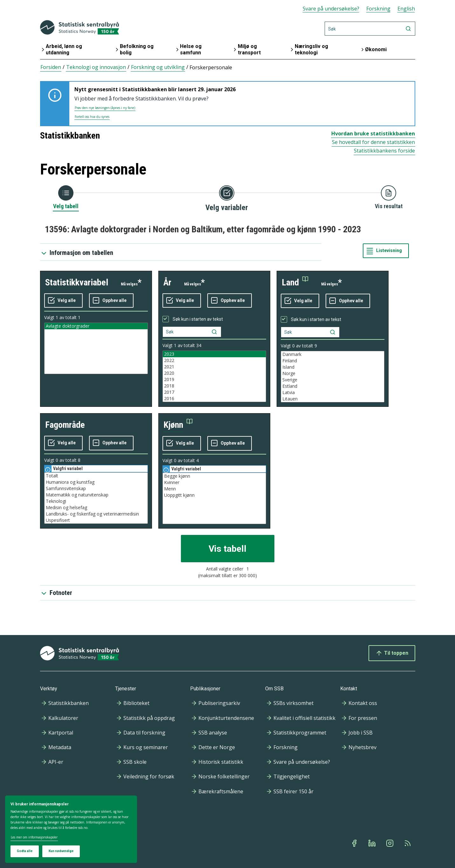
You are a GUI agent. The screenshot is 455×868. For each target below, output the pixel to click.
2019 (214, 379)
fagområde (65, 425)
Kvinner (214, 482)
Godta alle (25, 851)
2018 (214, 386)
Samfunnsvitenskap (96, 489)
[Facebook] (355, 843)
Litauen (333, 399)
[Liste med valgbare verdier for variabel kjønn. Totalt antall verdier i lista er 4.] (214, 498)
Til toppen (392, 653)
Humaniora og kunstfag (96, 482)
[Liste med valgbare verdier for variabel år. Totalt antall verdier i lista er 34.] (214, 376)
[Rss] (408, 843)
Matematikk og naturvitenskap (96, 495)
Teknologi (96, 501)
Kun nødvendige (61, 851)
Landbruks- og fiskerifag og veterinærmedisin (96, 514)
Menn (214, 489)
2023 (214, 354)
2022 (214, 360)
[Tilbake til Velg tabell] (66, 198)
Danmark (333, 354)
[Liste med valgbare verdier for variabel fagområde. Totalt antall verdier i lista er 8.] (96, 498)
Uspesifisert (96, 520)
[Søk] (370, 29)
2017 (214, 392)
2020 (214, 373)
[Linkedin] (373, 843)
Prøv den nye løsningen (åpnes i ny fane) (105, 108)
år (167, 282)
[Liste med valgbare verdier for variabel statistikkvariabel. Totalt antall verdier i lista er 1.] (96, 348)
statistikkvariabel (77, 282)
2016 (214, 399)
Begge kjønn (214, 476)
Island (333, 367)
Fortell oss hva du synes (92, 117)
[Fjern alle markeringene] (111, 301)
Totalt (96, 476)
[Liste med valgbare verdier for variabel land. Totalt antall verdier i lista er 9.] (333, 377)
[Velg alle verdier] (63, 301)
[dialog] (71, 829)
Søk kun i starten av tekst (198, 319)
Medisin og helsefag (96, 508)
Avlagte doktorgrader (96, 326)
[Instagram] (390, 843)
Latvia (333, 393)
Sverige (333, 380)
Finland (333, 361)
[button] (295, 283)
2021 (214, 367)
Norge (333, 373)
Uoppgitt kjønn (214, 495)
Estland (333, 386)
